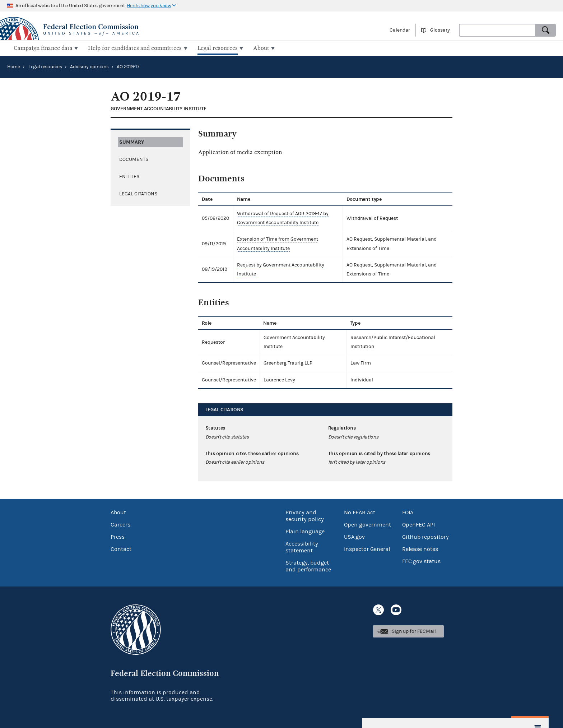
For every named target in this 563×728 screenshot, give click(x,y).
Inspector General (367, 548)
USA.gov (354, 536)
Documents (134, 158)
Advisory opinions (89, 66)
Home (14, 66)
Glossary (440, 30)
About (118, 512)
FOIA (408, 512)
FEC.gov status (421, 561)
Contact (121, 548)
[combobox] (497, 30)
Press (118, 536)
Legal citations (138, 193)
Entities (129, 176)
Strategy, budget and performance (308, 565)
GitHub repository (425, 536)
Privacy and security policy (305, 515)
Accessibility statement (302, 546)
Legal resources (45, 66)
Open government (367, 524)
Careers (120, 524)
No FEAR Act (360, 512)
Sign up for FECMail (414, 631)
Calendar (400, 30)
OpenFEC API (418, 524)
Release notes (420, 548)
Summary (132, 141)
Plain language (305, 531)
